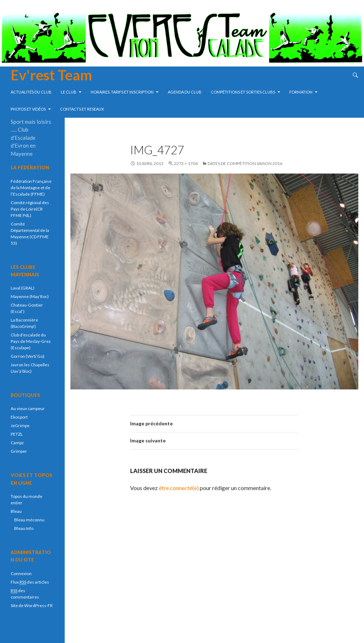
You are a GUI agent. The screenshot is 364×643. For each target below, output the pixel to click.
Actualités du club (31, 92)
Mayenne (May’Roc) (30, 296)
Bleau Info (24, 528)
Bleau (16, 511)
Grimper (19, 451)
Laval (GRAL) (23, 288)
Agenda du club (185, 92)
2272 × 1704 (186, 163)
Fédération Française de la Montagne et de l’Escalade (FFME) (31, 188)
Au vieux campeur (28, 408)
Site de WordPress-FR (32, 605)
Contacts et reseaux (82, 109)
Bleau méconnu (29, 520)
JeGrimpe (20, 426)
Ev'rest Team (51, 75)
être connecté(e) (179, 488)
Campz (17, 443)
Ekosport (19, 417)
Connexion (21, 573)
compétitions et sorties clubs (243, 92)
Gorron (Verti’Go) (28, 356)
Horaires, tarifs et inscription (122, 92)
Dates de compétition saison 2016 (245, 163)
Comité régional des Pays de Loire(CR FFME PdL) (30, 209)
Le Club (69, 92)
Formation (301, 92)
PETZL (17, 434)
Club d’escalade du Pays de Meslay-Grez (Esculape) (31, 341)
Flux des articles (30, 582)
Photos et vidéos (28, 109)
